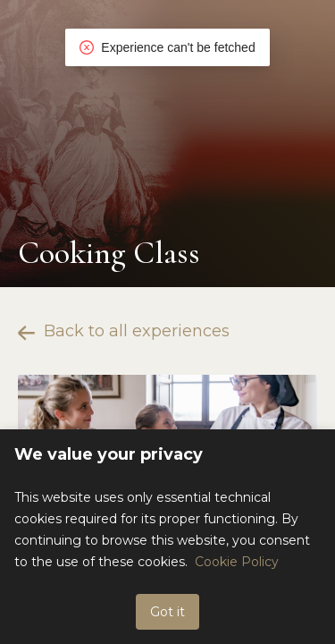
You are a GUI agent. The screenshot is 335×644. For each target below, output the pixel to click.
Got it (167, 612)
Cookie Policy (237, 562)
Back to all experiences (124, 331)
